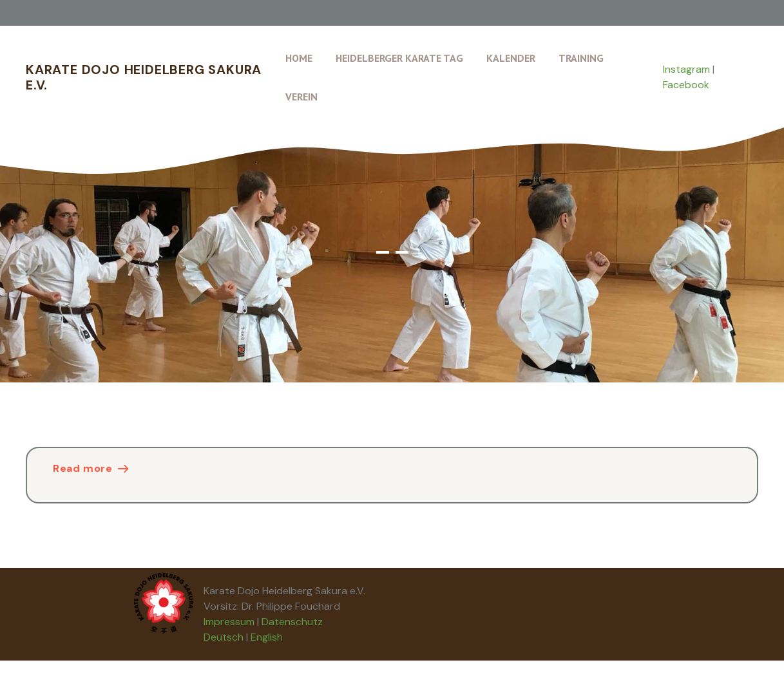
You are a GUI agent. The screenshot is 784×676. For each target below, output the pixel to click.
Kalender (511, 58)
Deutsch (224, 637)
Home (299, 58)
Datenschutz (292, 622)
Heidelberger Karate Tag (399, 58)
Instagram (686, 69)
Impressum (229, 622)
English (267, 637)
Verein (301, 97)
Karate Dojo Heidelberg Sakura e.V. (144, 77)
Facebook (686, 85)
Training (581, 58)
